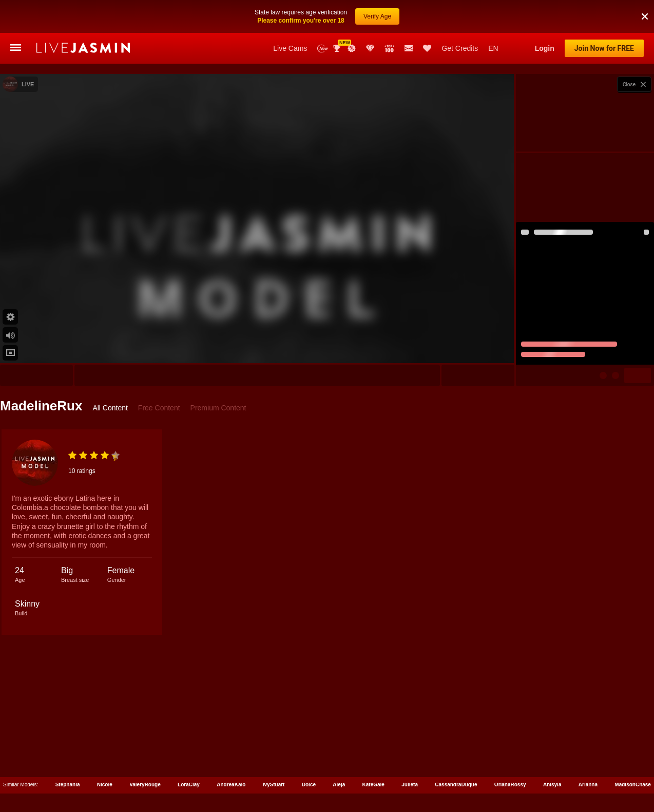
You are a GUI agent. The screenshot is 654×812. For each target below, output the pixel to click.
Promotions (352, 48)
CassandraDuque (456, 785)
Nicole (105, 785)
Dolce (309, 785)
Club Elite (370, 48)
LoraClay (189, 785)
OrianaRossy (510, 785)
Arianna (588, 785)
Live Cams (290, 48)
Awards (338, 48)
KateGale (373, 785)
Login (545, 48)
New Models (323, 49)
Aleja (339, 785)
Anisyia (552, 785)
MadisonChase (633, 785)
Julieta (410, 785)
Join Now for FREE (604, 48)
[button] (645, 5)
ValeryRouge (145, 785)
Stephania (68, 785)
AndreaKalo (231, 785)
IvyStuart (274, 785)
